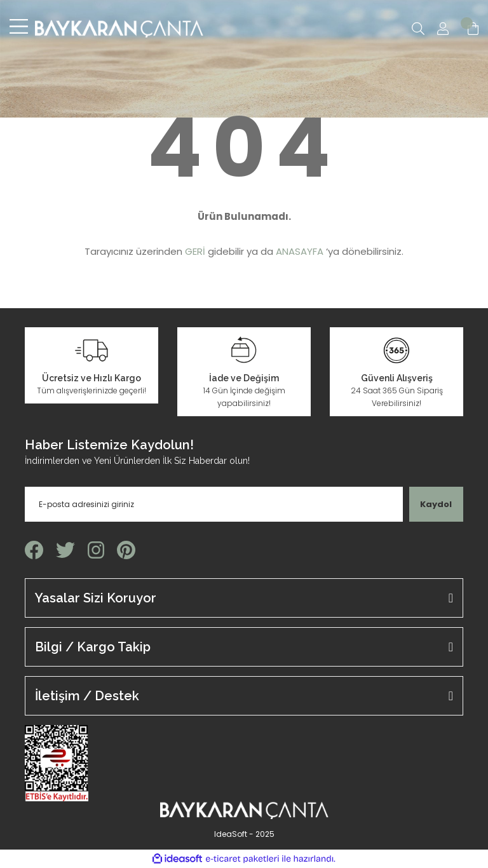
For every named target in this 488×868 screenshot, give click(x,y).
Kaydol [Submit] (436, 504)
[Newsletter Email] (214, 504)
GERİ (195, 251)
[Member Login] (443, 29)
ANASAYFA (300, 251)
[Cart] (473, 29)
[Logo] (119, 29)
